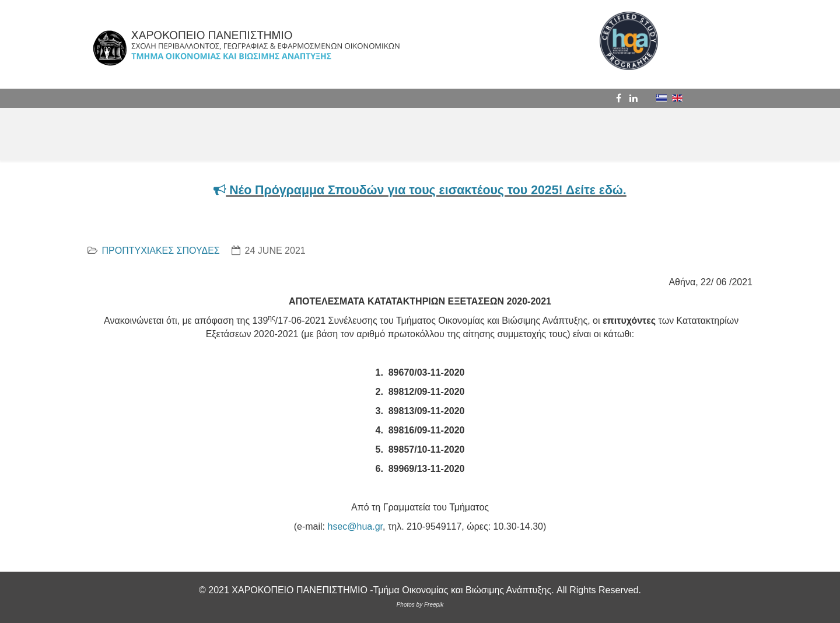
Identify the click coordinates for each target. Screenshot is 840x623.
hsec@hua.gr (355, 526)
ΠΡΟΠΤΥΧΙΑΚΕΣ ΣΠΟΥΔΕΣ (160, 251)
